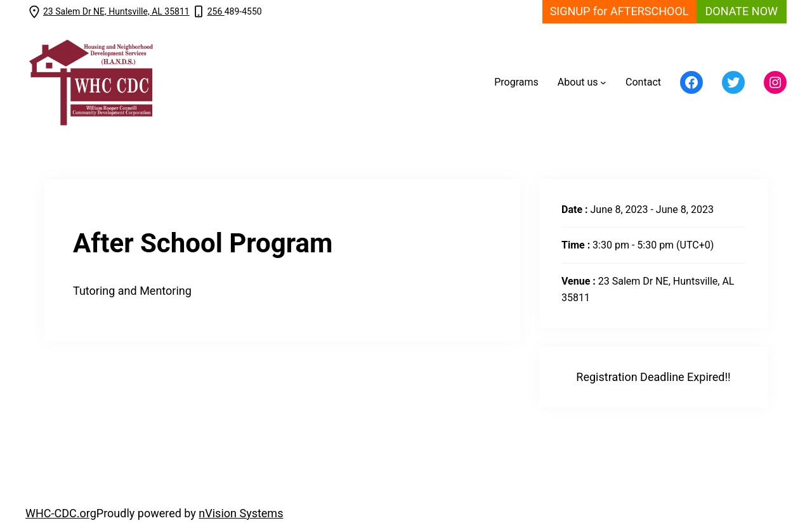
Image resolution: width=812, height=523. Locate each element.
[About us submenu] (603, 82)
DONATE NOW (742, 11)
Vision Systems (244, 513)
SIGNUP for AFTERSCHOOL (619, 11)
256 (216, 11)
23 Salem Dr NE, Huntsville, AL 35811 (116, 11)
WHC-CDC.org (61, 513)
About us (578, 82)
